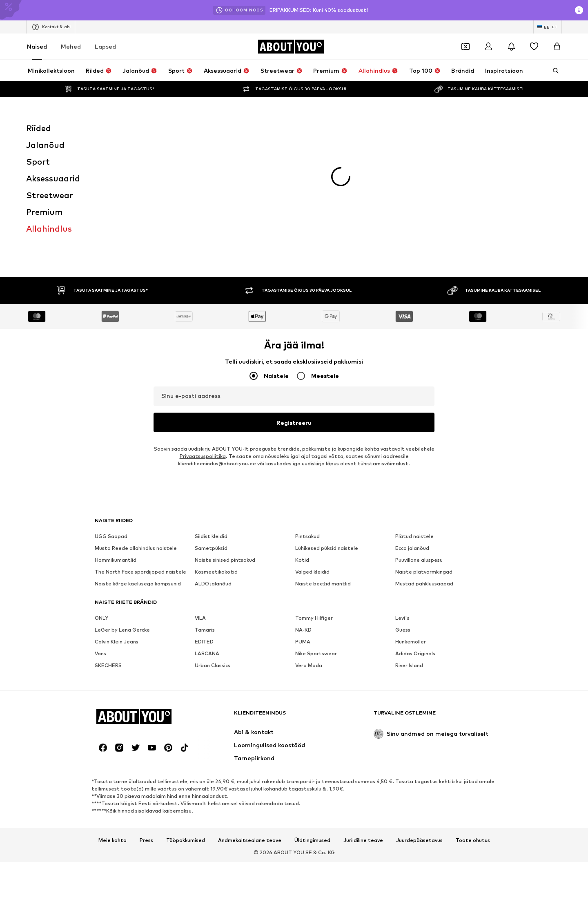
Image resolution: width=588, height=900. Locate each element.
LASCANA (207, 493)
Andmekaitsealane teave (250, 680)
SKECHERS (108, 505)
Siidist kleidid (211, 376)
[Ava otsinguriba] (553, 71)
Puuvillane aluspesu (419, 400)
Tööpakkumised (186, 680)
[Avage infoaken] (579, 10)
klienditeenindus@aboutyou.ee (217, 303)
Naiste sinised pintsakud (225, 400)
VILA (200, 458)
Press (146, 680)
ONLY (101, 458)
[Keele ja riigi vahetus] (548, 27)
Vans (100, 493)
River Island (409, 505)
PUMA (303, 481)
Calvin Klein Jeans (117, 481)
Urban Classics (213, 505)
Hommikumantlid (116, 400)
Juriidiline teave (363, 680)
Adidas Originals (415, 493)
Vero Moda (309, 505)
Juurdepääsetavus (419, 680)
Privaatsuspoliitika (203, 296)
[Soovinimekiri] (534, 47)
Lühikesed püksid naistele (327, 388)
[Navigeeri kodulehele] (291, 47)
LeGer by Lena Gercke (122, 470)
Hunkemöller (411, 481)
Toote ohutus (473, 680)
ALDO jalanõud (213, 423)
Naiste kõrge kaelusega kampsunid (138, 423)
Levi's (402, 458)
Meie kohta (112, 680)
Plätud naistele (414, 376)
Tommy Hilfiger (314, 458)
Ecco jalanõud (412, 388)
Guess (403, 470)
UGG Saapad (111, 376)
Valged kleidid (312, 412)
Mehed (71, 46)
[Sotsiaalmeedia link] (103, 587)
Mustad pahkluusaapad (424, 423)
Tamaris (205, 470)
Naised (37, 46)
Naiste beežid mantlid (323, 423)
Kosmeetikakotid (216, 412)
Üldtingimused (312, 680)
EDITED (204, 481)
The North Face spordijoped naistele (140, 412)
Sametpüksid (211, 388)
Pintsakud (307, 376)
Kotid (302, 400)
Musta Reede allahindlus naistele (136, 388)
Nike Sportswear (316, 493)
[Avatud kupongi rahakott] (465, 47)
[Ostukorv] (557, 47)
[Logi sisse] (488, 47)
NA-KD (303, 470)
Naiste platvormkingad (424, 412)
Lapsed (105, 46)
